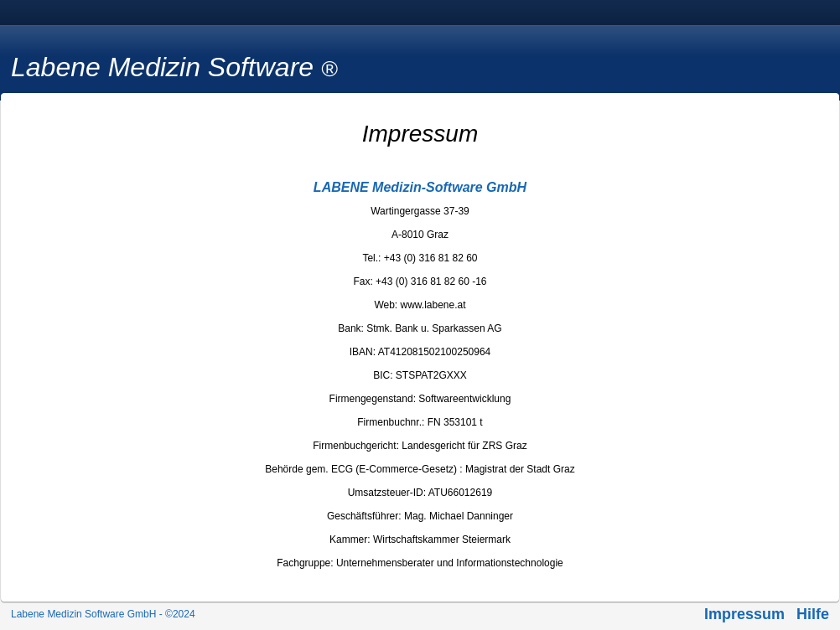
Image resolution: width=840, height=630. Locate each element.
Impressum (744, 614)
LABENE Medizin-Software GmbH (420, 187)
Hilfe (813, 614)
